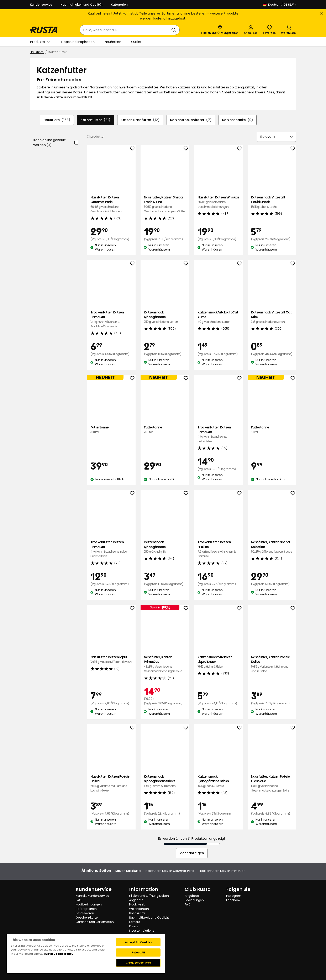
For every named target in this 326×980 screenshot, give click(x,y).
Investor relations (142, 931)
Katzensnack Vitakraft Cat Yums (218, 317)
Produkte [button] (40, 42)
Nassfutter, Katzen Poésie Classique (272, 784)
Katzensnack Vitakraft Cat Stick (272, 317)
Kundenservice (41, 5)
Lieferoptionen (86, 909)
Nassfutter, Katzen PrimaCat (165, 664)
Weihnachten (139, 909)
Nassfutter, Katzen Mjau (111, 660)
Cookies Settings (138, 963)
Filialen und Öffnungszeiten (149, 896)
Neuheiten (113, 42)
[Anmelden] (251, 30)
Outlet (136, 42)
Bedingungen (194, 900)
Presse (134, 926)
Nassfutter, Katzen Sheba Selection (272, 547)
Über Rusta (137, 913)
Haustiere (37, 52)
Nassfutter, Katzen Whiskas (218, 202)
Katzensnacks (238, 120)
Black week (137, 904)
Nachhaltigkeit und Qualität (81, 5)
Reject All (138, 952)
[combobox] (125, 30)
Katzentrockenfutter (191, 120)
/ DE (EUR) (280, 5)
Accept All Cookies (138, 942)
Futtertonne (111, 430)
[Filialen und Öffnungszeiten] (220, 30)
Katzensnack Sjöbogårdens (165, 317)
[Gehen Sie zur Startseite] (44, 30)
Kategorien (119, 5)
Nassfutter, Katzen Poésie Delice (272, 664)
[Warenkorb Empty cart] (288, 30)
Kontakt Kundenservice (92, 896)
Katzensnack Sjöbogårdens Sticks (165, 781)
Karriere (135, 922)
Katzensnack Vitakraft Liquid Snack (272, 202)
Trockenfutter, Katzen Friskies (218, 549)
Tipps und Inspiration (78, 42)
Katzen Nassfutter (140, 120)
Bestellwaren (85, 913)
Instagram (234, 896)
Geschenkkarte (87, 918)
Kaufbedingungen (89, 904)
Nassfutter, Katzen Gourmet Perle (111, 204)
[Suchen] (174, 30)
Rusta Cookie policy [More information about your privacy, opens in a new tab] (59, 954)
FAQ (79, 900)
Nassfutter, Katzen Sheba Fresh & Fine (165, 204)
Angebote (136, 900)
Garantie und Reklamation (95, 922)
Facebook (233, 900)
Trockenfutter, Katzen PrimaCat (111, 319)
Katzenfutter (96, 120)
